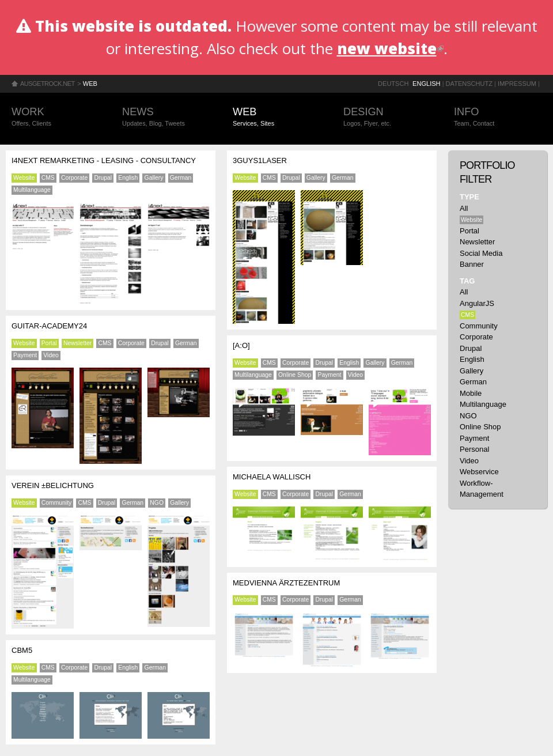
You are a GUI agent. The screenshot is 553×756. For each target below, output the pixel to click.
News (166, 117)
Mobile (471, 393)
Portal (49, 343)
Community (57, 503)
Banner (472, 264)
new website (390, 48)
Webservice (479, 472)
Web (90, 84)
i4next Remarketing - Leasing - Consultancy (104, 160)
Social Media (481, 253)
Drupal (103, 178)
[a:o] (241, 345)
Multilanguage (32, 190)
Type (469, 197)
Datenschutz (469, 84)
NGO (157, 503)
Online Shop (295, 375)
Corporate (74, 178)
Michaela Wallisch (272, 477)
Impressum (517, 84)
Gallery (154, 178)
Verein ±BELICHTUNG (53, 485)
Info (498, 117)
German (181, 178)
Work (55, 117)
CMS (48, 178)
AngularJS (477, 303)
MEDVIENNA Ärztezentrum (286, 583)
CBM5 (22, 650)
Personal (474, 449)
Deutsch (393, 84)
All (464, 208)
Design (387, 117)
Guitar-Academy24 (49, 326)
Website (24, 178)
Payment (25, 355)
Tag (467, 281)
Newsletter (77, 343)
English (427, 84)
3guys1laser (260, 160)
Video (51, 355)
